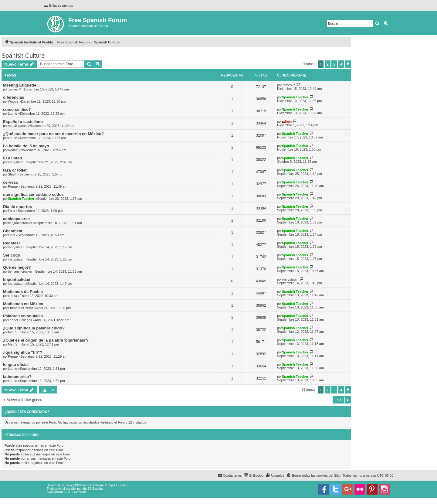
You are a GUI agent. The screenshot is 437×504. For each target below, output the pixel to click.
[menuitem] (313, 475)
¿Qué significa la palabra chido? (34, 328)
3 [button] (334, 64)
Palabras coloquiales (23, 316)
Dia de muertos (17, 207)
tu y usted (12, 158)
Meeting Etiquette (20, 85)
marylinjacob (17, 126)
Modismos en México (23, 304)
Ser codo (12, 255)
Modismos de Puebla (23, 292)
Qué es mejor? (17, 267)
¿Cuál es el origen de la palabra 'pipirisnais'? (46, 340)
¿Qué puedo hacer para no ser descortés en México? (53, 134)
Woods (13, 101)
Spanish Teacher (295, 97)
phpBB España (92, 489)
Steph (12, 174)
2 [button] (328, 64)
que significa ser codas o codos (33, 194)
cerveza (10, 182)
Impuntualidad (17, 279)
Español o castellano (23, 122)
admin (287, 121)
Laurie (13, 114)
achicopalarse (16, 219)
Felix (11, 211)
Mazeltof (80, 492)
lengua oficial (16, 364)
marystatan (16, 162)
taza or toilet (15, 170)
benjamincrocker (20, 223)
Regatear (12, 243)
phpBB (75, 485)
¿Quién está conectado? (27, 412)
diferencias (14, 97)
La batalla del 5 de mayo (26, 146)
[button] (348, 64)
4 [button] (341, 64)
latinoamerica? (17, 377)
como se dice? (17, 109)
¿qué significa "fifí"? (23, 352)
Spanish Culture (23, 56)
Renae (13, 150)
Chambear (13, 231)
